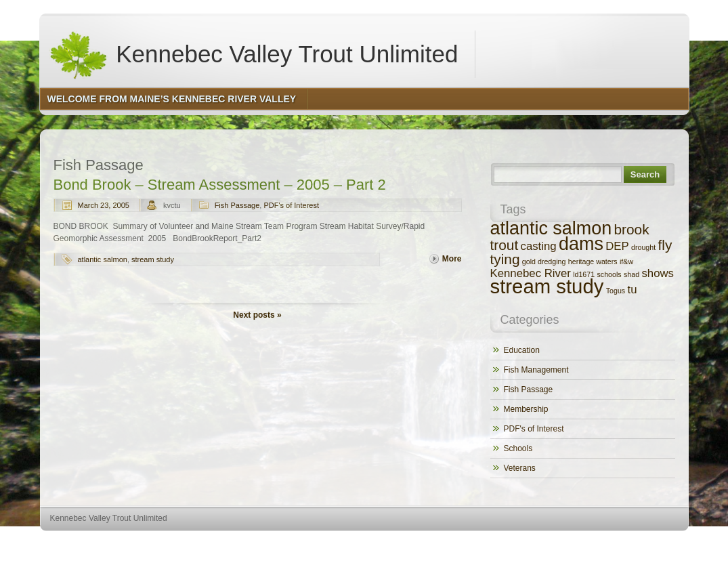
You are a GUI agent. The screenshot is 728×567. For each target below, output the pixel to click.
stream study (153, 259)
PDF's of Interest (291, 205)
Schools (518, 448)
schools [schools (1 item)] (609, 274)
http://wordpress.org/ (537, 544)
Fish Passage (237, 205)
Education (522, 350)
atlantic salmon (103, 259)
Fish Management (536, 370)
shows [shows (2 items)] (658, 273)
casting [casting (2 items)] (539, 246)
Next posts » (257, 315)
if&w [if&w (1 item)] (626, 261)
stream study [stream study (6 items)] (547, 286)
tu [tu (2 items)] (633, 290)
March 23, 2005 (104, 205)
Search (645, 174)
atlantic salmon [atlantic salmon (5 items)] (551, 228)
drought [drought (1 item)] (643, 247)
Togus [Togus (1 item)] (616, 291)
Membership (526, 409)
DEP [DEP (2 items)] (617, 246)
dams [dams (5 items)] (581, 244)
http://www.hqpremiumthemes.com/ (635, 544)
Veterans (520, 468)
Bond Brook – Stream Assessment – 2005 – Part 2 (220, 185)
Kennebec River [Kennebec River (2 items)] (531, 273)
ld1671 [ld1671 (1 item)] (584, 274)
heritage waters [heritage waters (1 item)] (593, 261)
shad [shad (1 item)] (631, 274)
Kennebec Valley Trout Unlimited (254, 54)
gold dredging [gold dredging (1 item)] (544, 261)
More (452, 259)
